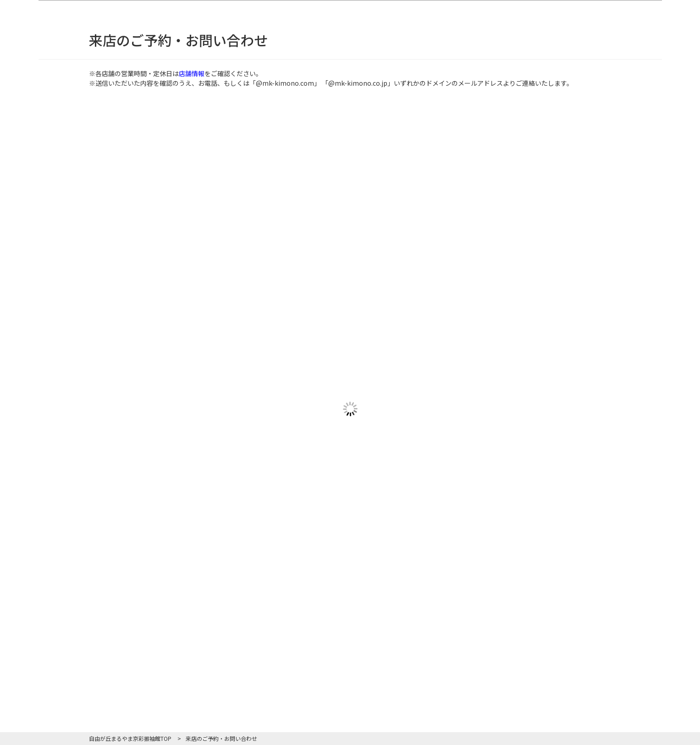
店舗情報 (192, 73)
